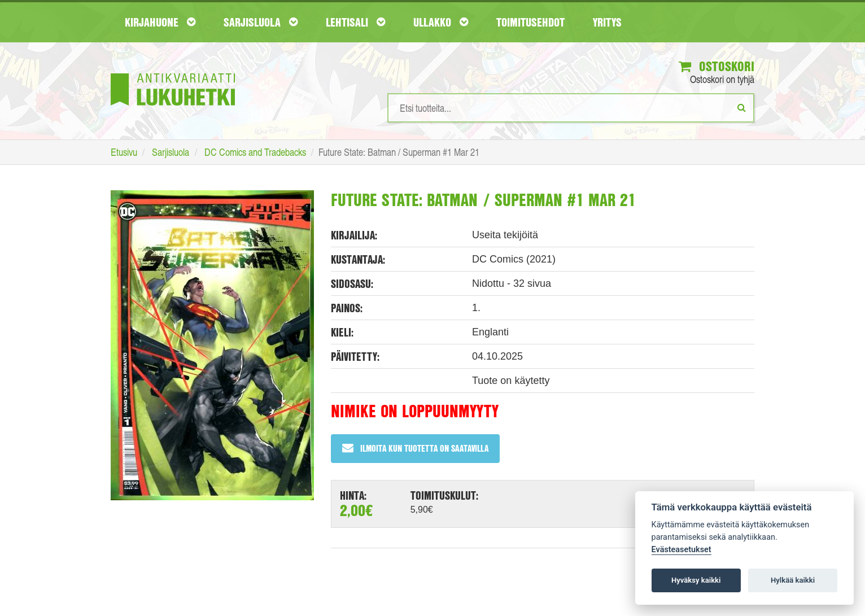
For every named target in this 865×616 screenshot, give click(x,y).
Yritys (607, 22)
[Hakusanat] (571, 108)
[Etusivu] (173, 73)
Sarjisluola (261, 22)
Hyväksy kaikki (696, 580)
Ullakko (441, 22)
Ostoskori (717, 66)
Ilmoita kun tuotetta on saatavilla (415, 448)
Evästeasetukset (681, 550)
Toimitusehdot (530, 22)
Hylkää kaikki (793, 580)
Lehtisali (355, 22)
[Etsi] (742, 107)
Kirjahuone (160, 22)
